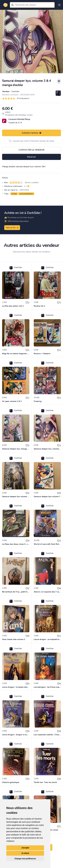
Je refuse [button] (25, 853)
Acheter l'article (32, 133)
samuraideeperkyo (26, 194)
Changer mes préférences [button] (25, 859)
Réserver (32, 157)
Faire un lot (12, 228)
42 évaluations (23, 98)
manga (14, 194)
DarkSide (15, 91)
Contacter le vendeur (32, 150)
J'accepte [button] (25, 848)
